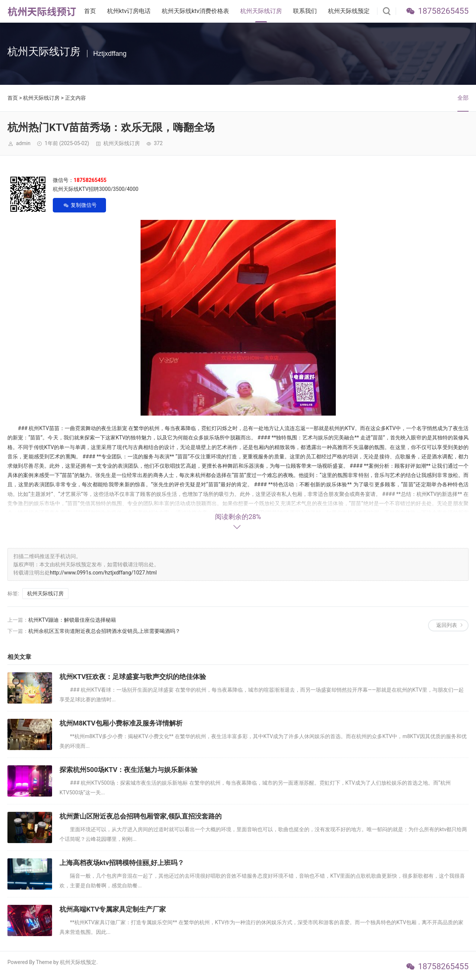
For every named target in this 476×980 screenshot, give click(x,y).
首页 (90, 11)
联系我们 (305, 11)
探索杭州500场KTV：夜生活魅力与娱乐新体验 (128, 770)
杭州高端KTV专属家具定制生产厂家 (113, 909)
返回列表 (447, 625)
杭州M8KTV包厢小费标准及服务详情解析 (121, 723)
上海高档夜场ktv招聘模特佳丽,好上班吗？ (122, 863)
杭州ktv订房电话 (129, 11)
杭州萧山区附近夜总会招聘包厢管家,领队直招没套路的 (141, 816)
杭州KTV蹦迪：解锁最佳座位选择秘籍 (72, 620)
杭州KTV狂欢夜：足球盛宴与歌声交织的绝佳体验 (133, 677)
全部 (463, 98)
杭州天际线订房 (261, 11)
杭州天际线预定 (349, 11)
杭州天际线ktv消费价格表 (195, 11)
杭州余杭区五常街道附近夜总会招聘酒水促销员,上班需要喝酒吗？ (104, 631)
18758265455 (443, 11)
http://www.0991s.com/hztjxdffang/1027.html (103, 573)
